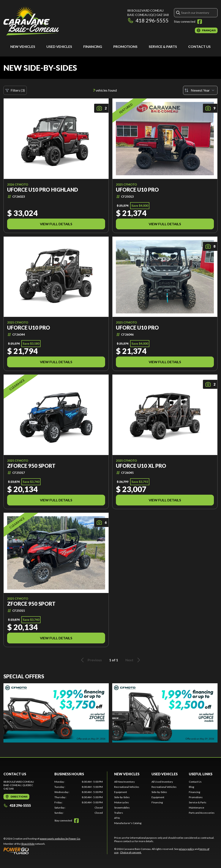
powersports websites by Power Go (60, 839)
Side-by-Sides (122, 797)
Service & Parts (163, 46)
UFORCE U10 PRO (137, 190)
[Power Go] (42, 851)
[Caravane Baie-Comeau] (31, 21)
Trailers (119, 813)
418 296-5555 (148, 20)
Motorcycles (122, 802)
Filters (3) (15, 90)
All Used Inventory (162, 782)
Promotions (125, 46)
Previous (91, 660)
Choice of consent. (131, 852)
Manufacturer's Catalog (128, 823)
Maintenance (197, 808)
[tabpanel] (79, 797)
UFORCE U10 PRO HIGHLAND (43, 190)
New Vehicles (23, 46)
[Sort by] (200, 90)
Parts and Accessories (202, 813)
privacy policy (187, 849)
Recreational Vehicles (127, 787)
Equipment (121, 792)
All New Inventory (124, 782)
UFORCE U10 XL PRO (141, 466)
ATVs (117, 818)
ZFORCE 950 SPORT (31, 466)
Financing (93, 46)
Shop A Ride (28, 844)
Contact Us (199, 46)
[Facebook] (200, 22)
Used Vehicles (59, 46)
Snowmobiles (122, 808)
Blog (191, 787)
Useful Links (201, 774)
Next (133, 660)
